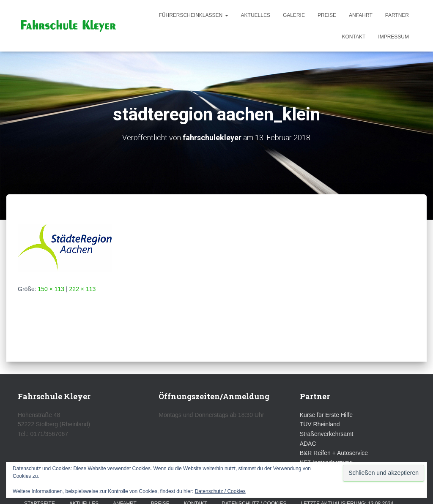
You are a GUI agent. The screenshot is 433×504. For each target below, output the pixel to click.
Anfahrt (361, 15)
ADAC (308, 444)
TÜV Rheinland (320, 424)
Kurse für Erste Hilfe (326, 415)
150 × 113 (51, 289)
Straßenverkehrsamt (327, 434)
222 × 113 (83, 289)
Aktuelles (256, 15)
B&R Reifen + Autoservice (334, 453)
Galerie (294, 15)
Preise (327, 15)
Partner (397, 15)
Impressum (393, 37)
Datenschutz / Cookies (220, 491)
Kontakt (354, 37)
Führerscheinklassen (194, 15)
